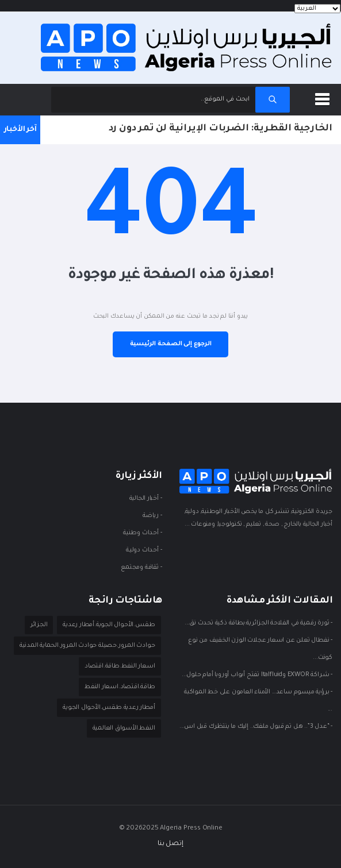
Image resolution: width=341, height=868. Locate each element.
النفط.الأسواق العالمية (124, 728)
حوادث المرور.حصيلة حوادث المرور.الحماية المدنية (87, 646)
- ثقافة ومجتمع (141, 568)
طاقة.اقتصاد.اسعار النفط (120, 687)
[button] (324, 97)
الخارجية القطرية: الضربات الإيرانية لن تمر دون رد (221, 129)
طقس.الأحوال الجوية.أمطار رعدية (109, 625)
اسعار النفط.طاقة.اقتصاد (120, 666)
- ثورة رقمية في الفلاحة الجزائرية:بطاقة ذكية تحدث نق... (258, 623)
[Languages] (317, 9)
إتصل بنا (170, 844)
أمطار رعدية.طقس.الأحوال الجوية (109, 708)
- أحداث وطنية (142, 533)
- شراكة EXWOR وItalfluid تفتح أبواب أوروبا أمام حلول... (257, 675)
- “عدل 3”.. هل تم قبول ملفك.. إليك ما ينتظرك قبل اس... (256, 727)
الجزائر (39, 625)
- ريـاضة (152, 516)
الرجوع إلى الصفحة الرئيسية (171, 344)
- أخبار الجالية (146, 499)
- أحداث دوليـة (144, 550)
